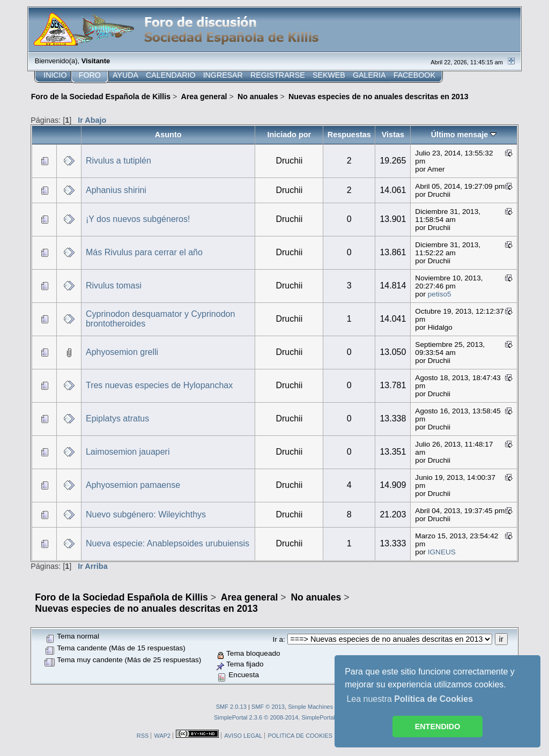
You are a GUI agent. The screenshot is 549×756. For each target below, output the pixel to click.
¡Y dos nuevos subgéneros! (138, 219)
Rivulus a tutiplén (118, 161)
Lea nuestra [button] (410, 699)
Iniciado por (289, 135)
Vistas (393, 135)
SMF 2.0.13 (231, 707)
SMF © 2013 (268, 707)
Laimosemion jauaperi (128, 452)
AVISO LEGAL (243, 736)
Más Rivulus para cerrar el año (144, 252)
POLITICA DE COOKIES (300, 736)
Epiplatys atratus (117, 418)
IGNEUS (442, 552)
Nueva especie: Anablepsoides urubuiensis (168, 543)
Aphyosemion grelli (122, 352)
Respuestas (349, 135)
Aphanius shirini (116, 190)
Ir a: (279, 639)
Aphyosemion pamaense (133, 485)
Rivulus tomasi (114, 286)
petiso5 (440, 294)
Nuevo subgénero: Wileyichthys (146, 514)
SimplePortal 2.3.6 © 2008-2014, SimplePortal (274, 717)
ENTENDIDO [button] (438, 727)
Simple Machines (310, 707)
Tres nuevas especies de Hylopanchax (159, 385)
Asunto (168, 135)
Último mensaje (464, 135)
